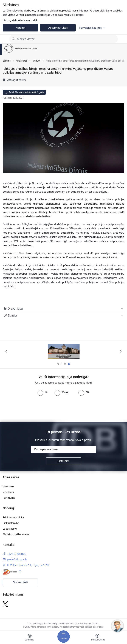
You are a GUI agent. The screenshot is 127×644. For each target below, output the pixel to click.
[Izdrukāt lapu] (63, 309)
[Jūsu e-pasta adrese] (64, 449)
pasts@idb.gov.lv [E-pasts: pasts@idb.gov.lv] (17, 559)
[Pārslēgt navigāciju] (64, 637)
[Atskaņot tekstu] (17, 80)
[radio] (43, 392)
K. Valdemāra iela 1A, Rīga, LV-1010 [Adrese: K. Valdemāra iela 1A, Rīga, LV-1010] (28, 565)
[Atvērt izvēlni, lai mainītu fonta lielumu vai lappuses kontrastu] (97, 638)
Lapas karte (10, 529)
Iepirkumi (8, 492)
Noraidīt (20, 28)
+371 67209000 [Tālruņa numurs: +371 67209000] (17, 554)
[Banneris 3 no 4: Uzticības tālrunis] (64, 351)
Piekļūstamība (11, 523)
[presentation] (30, 409)
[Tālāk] (121, 351)
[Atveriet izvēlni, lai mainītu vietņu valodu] (30, 638)
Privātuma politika (13, 517)
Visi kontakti (20, 582)
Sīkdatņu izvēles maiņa (16, 534)
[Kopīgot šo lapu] (63, 315)
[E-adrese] (10, 572)
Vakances (8, 486)
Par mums (9, 498)
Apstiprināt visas (58, 28)
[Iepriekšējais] (6, 351)
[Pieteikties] (64, 461)
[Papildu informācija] (20, 572)
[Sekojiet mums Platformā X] (5, 604)
